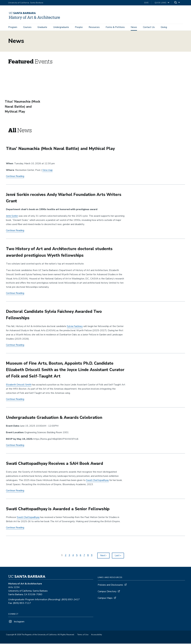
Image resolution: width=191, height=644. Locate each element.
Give (146, 3)
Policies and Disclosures (110, 585)
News (134, 27)
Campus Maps (105, 598)
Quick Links (160, 3)
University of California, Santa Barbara (26, 3)
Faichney (75, 327)
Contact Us (149, 27)
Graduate (42, 27)
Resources (94, 27)
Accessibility (97, 635)
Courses (27, 27)
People (79, 27)
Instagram (16, 622)
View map (47, 171)
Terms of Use (83, 635)
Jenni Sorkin (12, 217)
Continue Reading (15, 177)
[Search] (177, 3)
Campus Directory (107, 592)
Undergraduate (61, 27)
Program (13, 27)
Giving (164, 27)
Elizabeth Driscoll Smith (19, 385)
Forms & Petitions (115, 27)
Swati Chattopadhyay (97, 481)
